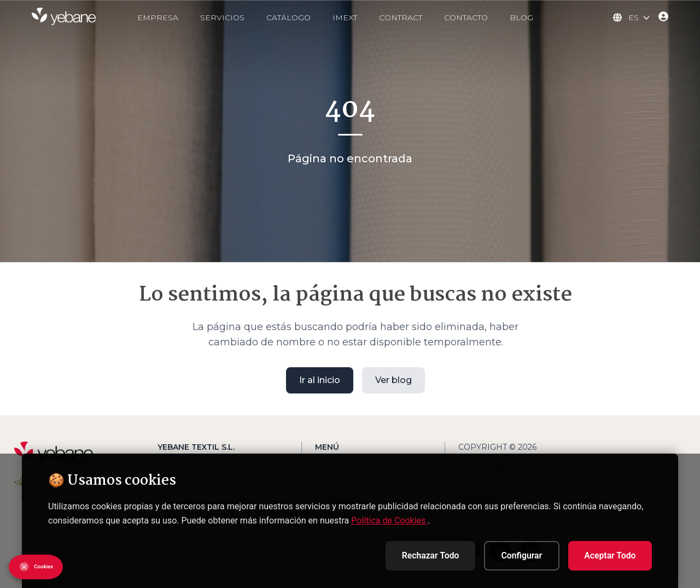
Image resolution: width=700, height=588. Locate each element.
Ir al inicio (320, 380)
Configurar (516, 555)
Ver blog (393, 380)
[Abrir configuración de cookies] (41, 567)
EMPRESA (170, 17)
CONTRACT (413, 17)
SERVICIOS (234, 17)
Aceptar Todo (608, 555)
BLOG (533, 17)
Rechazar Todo (422, 555)
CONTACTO (478, 17)
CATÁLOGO (301, 17)
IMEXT (357, 17)
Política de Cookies (389, 519)
